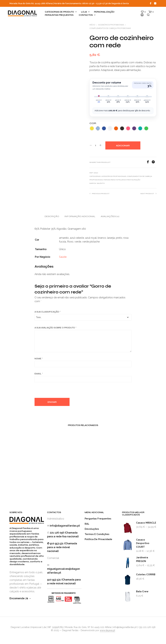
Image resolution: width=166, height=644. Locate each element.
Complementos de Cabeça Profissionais (110, 28)
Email (39, 374)
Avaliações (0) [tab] (110, 216)
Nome (39, 359)
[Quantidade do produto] (96, 145)
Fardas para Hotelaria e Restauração (122, 180)
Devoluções (92, 529)
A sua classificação (48, 312)
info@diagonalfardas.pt (65, 526)
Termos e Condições (97, 534)
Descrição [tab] (52, 216)
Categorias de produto (59, 12)
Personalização (104, 12)
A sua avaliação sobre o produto (56, 328)
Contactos (86, 15)
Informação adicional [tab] (80, 216)
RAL (87, 524)
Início (92, 25)
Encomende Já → (20, 598)
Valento (101, 183)
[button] (143, 12)
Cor (93, 123)
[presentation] (59, 391)
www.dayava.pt (107, 630)
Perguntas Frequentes (59, 15)
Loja (84, 12)
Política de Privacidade (98, 539)
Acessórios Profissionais (111, 25)
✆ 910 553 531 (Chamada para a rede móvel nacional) (62, 547)
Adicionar (123, 146)
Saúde (63, 257)
